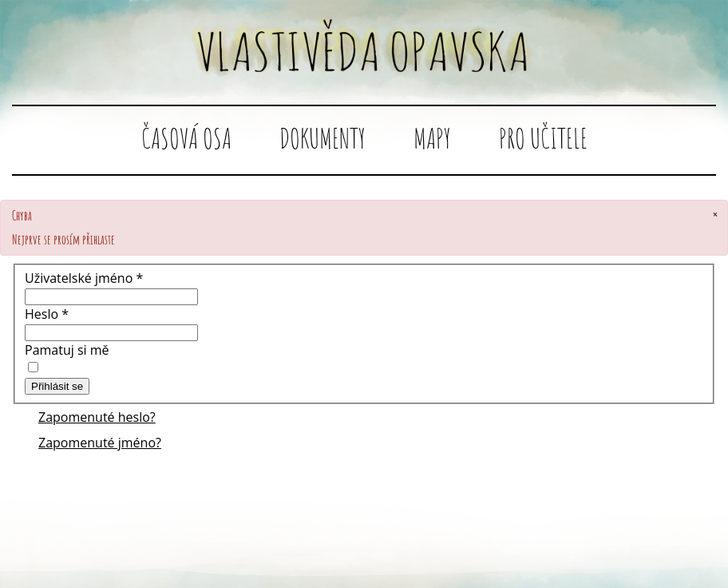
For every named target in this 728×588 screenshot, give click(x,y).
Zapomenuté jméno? (100, 443)
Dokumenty (322, 138)
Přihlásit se (57, 386)
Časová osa (186, 138)
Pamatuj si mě (67, 350)
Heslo (47, 314)
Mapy (432, 138)
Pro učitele (543, 138)
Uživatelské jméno (84, 278)
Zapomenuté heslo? (97, 417)
